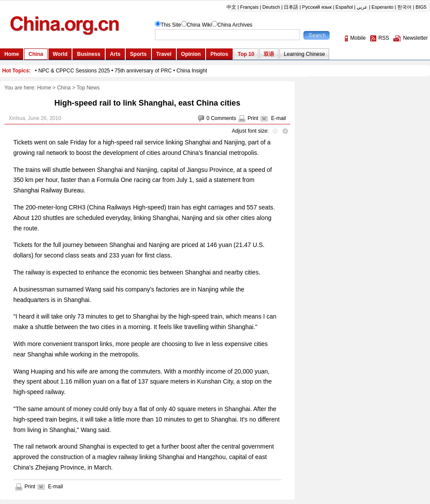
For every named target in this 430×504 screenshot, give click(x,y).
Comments (224, 118)
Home (44, 88)
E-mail (279, 118)
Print (253, 118)
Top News (88, 88)
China (64, 88)
